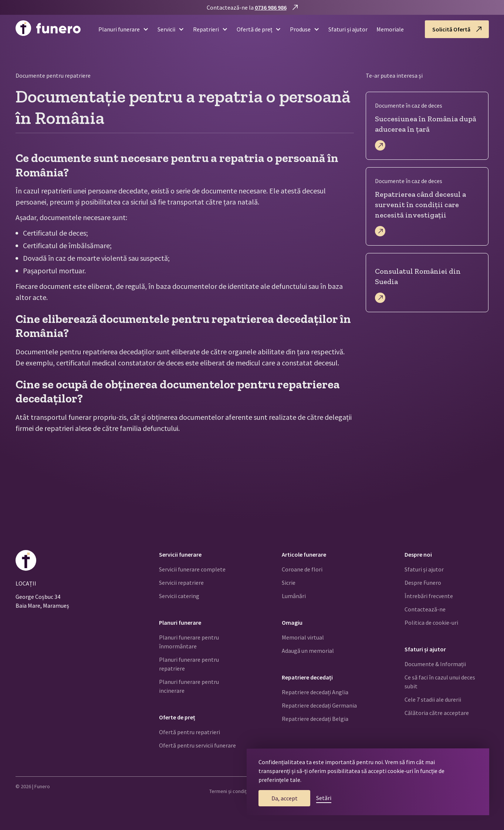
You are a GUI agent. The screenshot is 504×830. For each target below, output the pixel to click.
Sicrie (289, 583)
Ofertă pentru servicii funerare (197, 745)
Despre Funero (423, 583)
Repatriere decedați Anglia (315, 692)
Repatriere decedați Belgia (315, 719)
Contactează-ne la (247, 7)
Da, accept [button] (285, 798)
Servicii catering (179, 596)
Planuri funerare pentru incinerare (189, 686)
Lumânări (294, 596)
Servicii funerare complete (192, 569)
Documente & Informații (435, 664)
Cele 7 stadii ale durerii (433, 699)
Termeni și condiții (229, 791)
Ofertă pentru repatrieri (190, 732)
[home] (48, 29)
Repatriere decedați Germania (319, 705)
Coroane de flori (302, 569)
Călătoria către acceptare (437, 713)
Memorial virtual (303, 637)
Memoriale (390, 29)
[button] (121, 29)
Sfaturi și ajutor (348, 29)
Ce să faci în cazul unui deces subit (440, 682)
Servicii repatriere (181, 583)
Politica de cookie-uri (431, 622)
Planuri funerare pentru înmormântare (189, 642)
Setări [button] (324, 798)
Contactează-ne (425, 609)
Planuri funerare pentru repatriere (189, 664)
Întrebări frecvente (429, 596)
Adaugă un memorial (308, 651)
